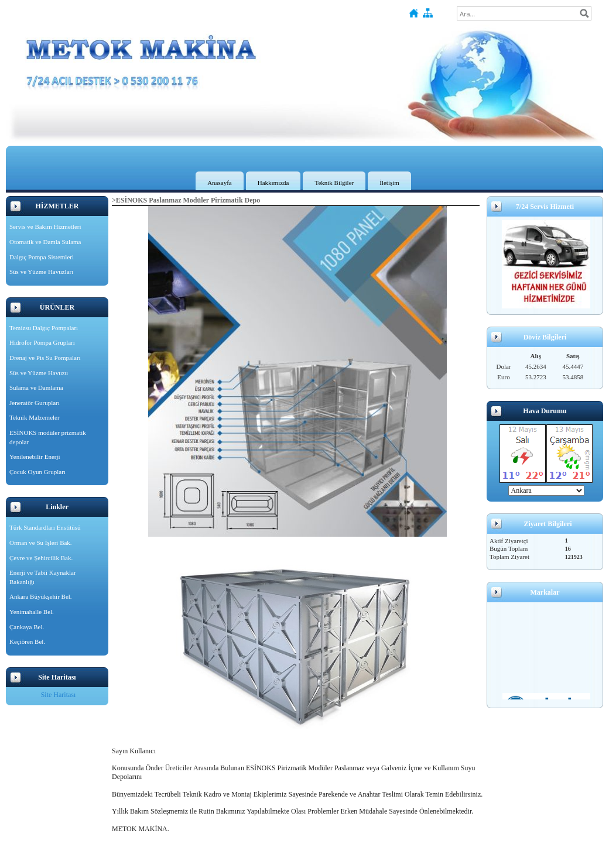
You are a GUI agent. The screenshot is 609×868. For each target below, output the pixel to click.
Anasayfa (220, 183)
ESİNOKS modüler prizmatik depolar (48, 437)
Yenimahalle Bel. (32, 612)
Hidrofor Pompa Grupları (42, 342)
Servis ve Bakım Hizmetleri (45, 227)
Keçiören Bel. (27, 641)
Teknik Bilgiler (334, 183)
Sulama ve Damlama (36, 387)
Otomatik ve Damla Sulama (45, 242)
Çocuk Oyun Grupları (37, 472)
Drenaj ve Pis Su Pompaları (45, 358)
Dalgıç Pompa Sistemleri (42, 257)
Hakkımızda (273, 183)
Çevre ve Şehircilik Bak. (41, 558)
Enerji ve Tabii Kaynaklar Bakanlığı (43, 577)
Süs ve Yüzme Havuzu (39, 373)
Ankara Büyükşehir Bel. (41, 596)
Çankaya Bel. (27, 627)
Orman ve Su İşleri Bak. (41, 543)
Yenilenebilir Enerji (35, 457)
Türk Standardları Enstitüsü (45, 527)
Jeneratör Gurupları (35, 403)
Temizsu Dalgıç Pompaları (44, 328)
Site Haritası (59, 695)
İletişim (389, 183)
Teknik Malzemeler (35, 417)
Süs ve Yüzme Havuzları (41, 272)
